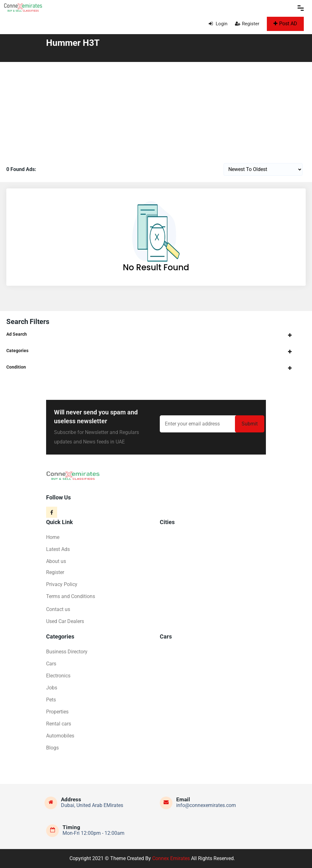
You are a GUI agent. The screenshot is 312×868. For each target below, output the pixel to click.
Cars (51, 664)
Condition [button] (16, 367)
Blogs (52, 748)
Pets (51, 700)
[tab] (156, 334)
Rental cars (59, 724)
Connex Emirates (171, 858)
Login (218, 24)
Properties (57, 712)
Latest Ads (58, 549)
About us (56, 561)
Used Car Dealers (65, 621)
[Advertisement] (156, 109)
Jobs (52, 688)
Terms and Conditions (71, 596)
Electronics (58, 676)
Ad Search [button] (17, 334)
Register (247, 24)
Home (53, 537)
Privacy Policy (62, 584)
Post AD (285, 24)
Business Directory (67, 652)
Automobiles (60, 736)
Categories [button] (17, 351)
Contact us (58, 609)
